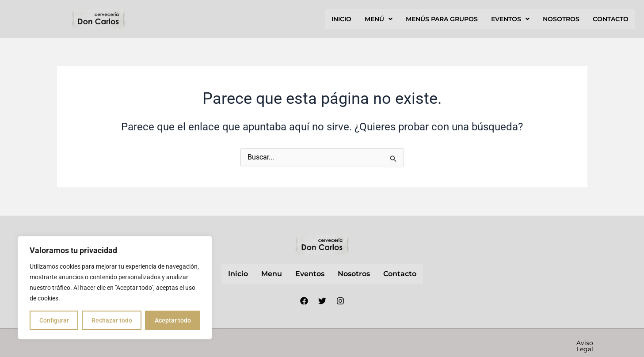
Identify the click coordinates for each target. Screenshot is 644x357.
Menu (272, 274)
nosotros (561, 19)
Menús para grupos (442, 19)
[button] (379, 19)
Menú (379, 19)
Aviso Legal (390, 343)
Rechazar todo (112, 320)
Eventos (510, 19)
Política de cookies (533, 343)
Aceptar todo (173, 320)
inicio (341, 19)
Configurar (54, 320)
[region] (115, 288)
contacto (611, 19)
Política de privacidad (455, 343)
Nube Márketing (284, 342)
